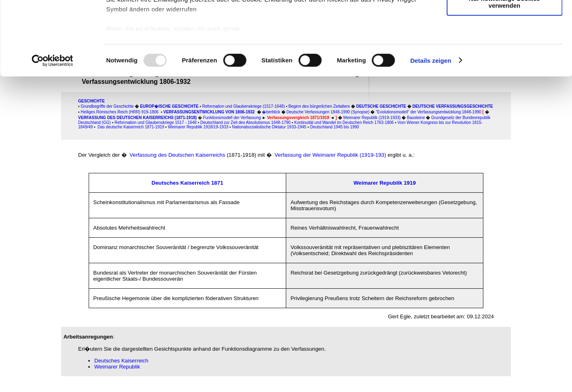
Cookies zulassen (504, 20)
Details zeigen (431, 129)
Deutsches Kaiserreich (121, 361)
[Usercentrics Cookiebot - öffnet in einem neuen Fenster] (52, 130)
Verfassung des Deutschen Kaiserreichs (177, 155)
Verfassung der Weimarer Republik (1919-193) (330, 155)
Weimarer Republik (117, 367)
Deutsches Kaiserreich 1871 (187, 183)
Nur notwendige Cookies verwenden (504, 71)
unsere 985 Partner (159, 29)
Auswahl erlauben (504, 44)
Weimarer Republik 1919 (385, 183)
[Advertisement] (32, 169)
